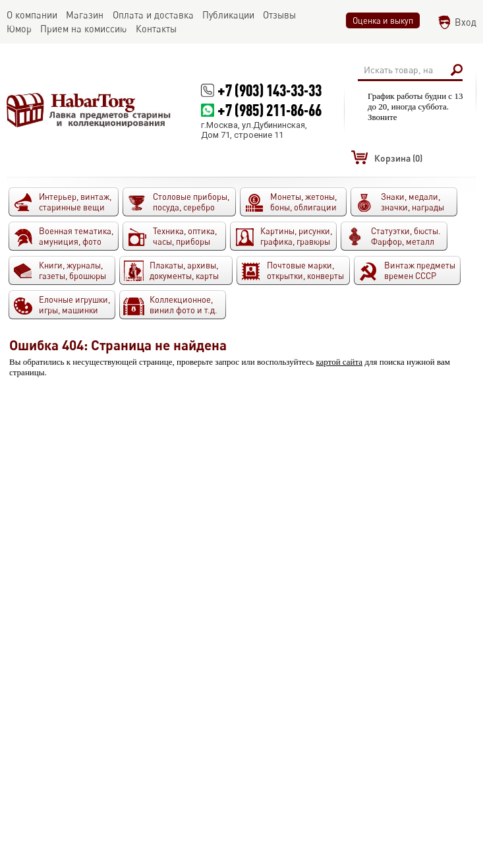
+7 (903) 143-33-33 (270, 90)
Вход (466, 22)
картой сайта (339, 362)
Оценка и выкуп (383, 20)
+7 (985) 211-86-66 (270, 110)
